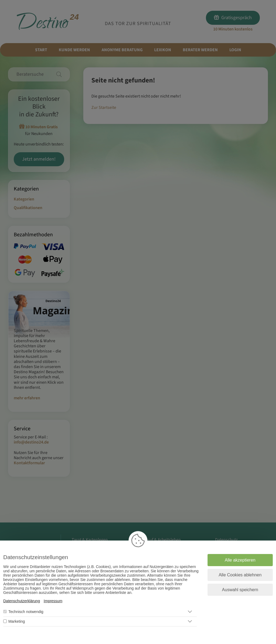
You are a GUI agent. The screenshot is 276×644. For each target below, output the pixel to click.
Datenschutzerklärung (22, 601)
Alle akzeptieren (240, 560)
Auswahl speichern (240, 590)
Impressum (53, 601)
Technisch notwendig (26, 612)
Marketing (17, 621)
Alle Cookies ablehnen (240, 575)
